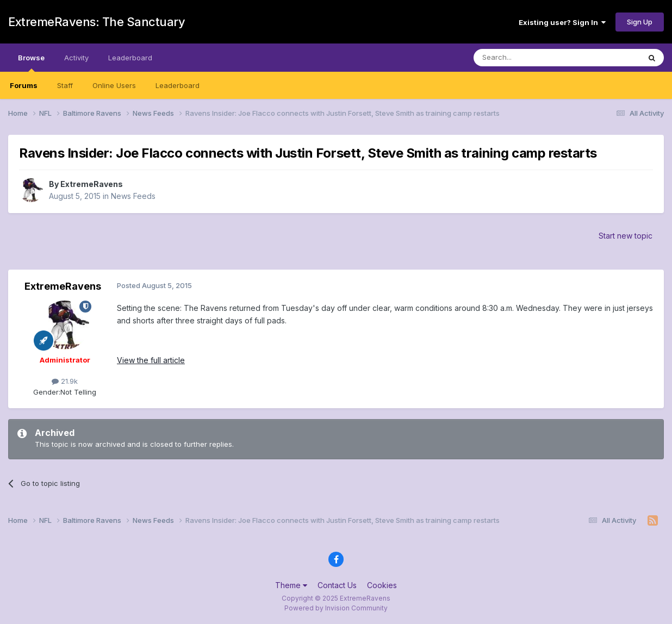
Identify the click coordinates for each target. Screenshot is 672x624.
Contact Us (337, 585)
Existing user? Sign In (562, 22)
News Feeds (133, 196)
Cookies (382, 585)
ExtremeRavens (92, 184)
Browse (31, 63)
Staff (65, 85)
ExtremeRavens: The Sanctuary (97, 22)
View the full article (151, 360)
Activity (76, 58)
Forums (24, 85)
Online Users (114, 85)
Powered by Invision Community (336, 608)
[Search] (529, 58)
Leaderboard (178, 85)
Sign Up (640, 22)
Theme (291, 585)
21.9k (65, 381)
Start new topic (626, 236)
